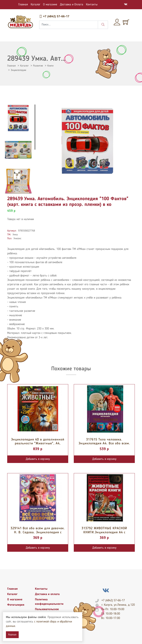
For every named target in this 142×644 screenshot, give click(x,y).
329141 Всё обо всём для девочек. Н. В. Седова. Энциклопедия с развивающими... (38, 532)
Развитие (38, 66)
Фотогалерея (16, 605)
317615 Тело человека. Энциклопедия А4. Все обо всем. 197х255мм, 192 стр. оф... (104, 444)
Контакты (92, 5)
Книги (50, 66)
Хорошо (12, 635)
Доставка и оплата (47, 594)
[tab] (18, 118)
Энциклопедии (18, 70)
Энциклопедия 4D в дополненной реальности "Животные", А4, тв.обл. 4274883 (38, 444)
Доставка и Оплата (72, 5)
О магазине (50, 5)
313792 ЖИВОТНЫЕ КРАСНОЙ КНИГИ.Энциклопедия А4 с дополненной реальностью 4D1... (104, 532)
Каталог (35, 5)
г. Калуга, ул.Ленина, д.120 (118, 605)
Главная (23, 5)
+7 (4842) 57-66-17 (54, 17)
